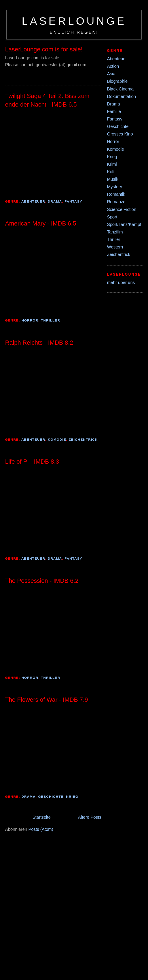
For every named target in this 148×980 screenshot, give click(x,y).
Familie (114, 111)
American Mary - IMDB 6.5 (41, 223)
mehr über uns (121, 282)
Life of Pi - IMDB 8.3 (32, 462)
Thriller (50, 320)
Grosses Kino (120, 134)
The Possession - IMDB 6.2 (42, 581)
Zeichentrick (83, 439)
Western (115, 247)
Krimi (112, 164)
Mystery (115, 187)
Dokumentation (122, 96)
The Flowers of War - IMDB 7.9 (46, 700)
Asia (111, 74)
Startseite (42, 817)
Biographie (117, 81)
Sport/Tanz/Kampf (124, 224)
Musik (113, 179)
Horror (30, 320)
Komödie (57, 439)
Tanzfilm (115, 232)
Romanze (116, 202)
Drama (55, 201)
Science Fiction (122, 209)
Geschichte (51, 797)
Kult (111, 172)
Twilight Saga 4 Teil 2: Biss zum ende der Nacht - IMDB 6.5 (47, 100)
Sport (112, 217)
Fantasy (73, 201)
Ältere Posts (90, 817)
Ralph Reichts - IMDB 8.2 (39, 343)
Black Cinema (120, 89)
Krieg (72, 797)
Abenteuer (33, 201)
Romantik (116, 194)
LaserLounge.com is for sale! (44, 49)
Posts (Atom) (41, 829)
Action (113, 66)
